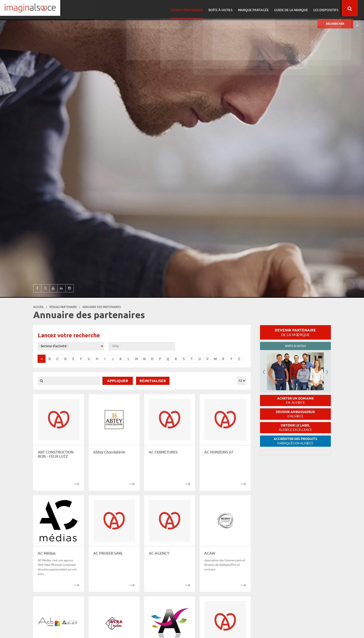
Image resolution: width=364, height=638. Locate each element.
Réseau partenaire (194, 8)
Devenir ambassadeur (295, 414)
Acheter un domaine (295, 401)
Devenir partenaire (295, 332)
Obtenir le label (295, 428)
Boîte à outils (227, 8)
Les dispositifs (330, 8)
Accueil (39, 307)
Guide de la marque (296, 8)
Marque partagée (259, 8)
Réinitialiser (153, 381)
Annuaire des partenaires (102, 307)
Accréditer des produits (295, 441)
